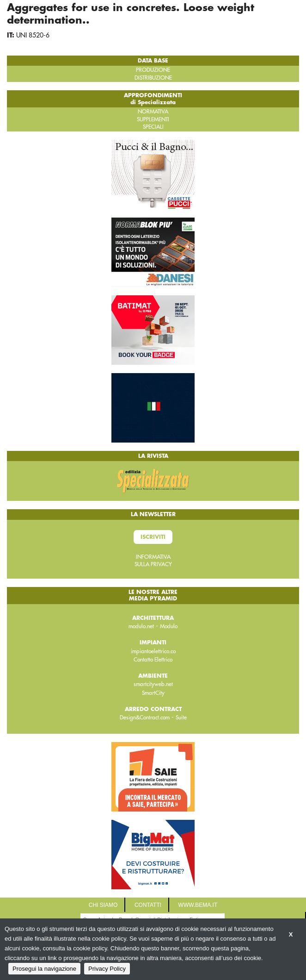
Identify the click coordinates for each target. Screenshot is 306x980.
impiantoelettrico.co (153, 651)
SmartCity (153, 693)
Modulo (169, 626)
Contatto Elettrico (153, 660)
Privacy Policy (107, 969)
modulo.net (141, 626)
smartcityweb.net (153, 684)
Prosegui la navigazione (44, 969)
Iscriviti (153, 537)
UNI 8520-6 (33, 35)
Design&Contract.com (145, 718)
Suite (181, 718)
